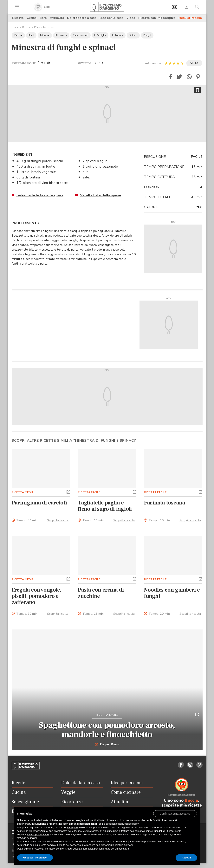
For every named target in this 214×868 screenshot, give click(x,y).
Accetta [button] (186, 858)
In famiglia (100, 35)
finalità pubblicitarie (38, 834)
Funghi (147, 35)
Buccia (191, 800)
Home (15, 27)
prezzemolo (109, 166)
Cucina (32, 18)
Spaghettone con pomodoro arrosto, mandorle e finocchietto (107, 730)
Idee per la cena (111, 18)
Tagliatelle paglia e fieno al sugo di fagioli (105, 506)
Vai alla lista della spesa (101, 195)
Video (131, 18)
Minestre (49, 27)
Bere (43, 18)
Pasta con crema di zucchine (101, 593)
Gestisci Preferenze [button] (35, 858)
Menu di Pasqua (190, 18)
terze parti (73, 827)
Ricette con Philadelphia (157, 18)
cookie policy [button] (131, 824)
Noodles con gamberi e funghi (172, 593)
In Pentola (118, 35)
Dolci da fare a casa (82, 18)
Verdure (18, 35)
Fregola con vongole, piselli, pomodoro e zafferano (37, 596)
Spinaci (133, 35)
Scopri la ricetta (58, 520)
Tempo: (27, 521)
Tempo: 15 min (107, 745)
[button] (171, 77)
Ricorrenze (61, 35)
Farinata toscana (164, 503)
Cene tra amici (81, 35)
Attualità (57, 18)
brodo (36, 172)
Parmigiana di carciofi (39, 503)
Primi (37, 27)
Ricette (18, 18)
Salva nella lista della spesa (40, 195)
